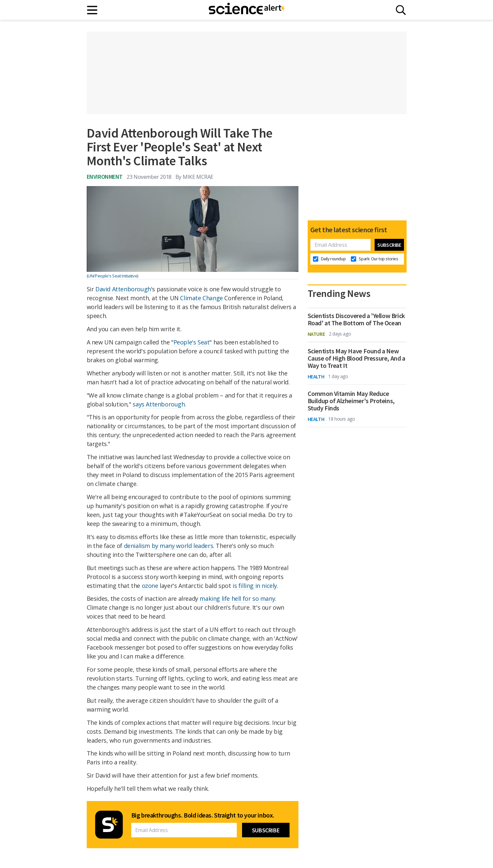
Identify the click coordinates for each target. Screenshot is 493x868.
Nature (316, 334)
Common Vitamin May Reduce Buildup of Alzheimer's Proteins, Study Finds (351, 401)
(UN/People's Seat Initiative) (112, 276)
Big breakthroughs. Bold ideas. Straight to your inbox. (203, 815)
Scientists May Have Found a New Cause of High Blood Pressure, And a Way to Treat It (356, 358)
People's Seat (192, 342)
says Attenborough (159, 404)
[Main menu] (92, 10)
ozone (150, 586)
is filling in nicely (255, 586)
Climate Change (201, 298)
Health (316, 376)
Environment (105, 177)
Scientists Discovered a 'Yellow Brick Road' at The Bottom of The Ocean (356, 319)
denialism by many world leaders (169, 546)
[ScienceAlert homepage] (247, 10)
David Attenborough (123, 289)
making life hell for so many (237, 598)
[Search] (401, 10)
